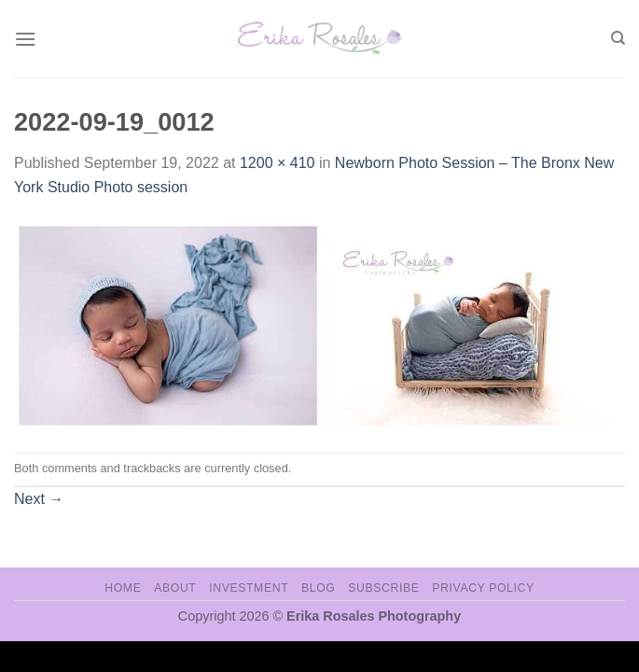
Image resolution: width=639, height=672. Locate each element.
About (175, 588)
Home (123, 588)
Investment (249, 588)
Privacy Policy (483, 588)
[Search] (618, 38)
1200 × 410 (278, 163)
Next (39, 499)
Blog (318, 588)
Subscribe (383, 588)
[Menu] (25, 39)
